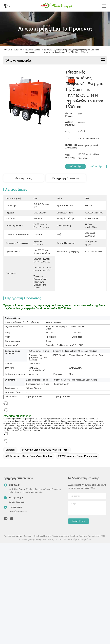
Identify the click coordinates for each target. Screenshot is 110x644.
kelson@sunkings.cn (18, 511)
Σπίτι (10, 50)
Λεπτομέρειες (24, 178)
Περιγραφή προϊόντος (66, 178)
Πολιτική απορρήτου (13, 536)
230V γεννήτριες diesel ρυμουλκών (78, 456)
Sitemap (28, 536)
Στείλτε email (79, 521)
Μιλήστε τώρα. (75, 166)
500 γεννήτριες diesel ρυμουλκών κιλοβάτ (29, 456)
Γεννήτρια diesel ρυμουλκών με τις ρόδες (45, 450)
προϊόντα (18, 50)
